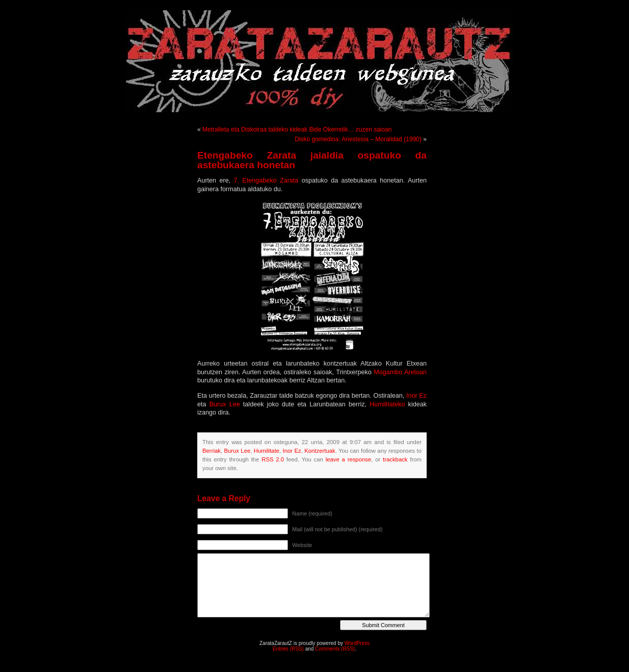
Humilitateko (387, 404)
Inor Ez (416, 396)
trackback (395, 459)
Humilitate (267, 451)
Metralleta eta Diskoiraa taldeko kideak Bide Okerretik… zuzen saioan (297, 130)
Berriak (212, 451)
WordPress (357, 643)
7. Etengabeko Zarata (266, 180)
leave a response (349, 459)
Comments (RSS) (335, 649)
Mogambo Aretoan (400, 372)
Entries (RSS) (288, 649)
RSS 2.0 (273, 459)
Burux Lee (225, 404)
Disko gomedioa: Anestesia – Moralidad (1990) (358, 139)
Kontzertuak (320, 451)
